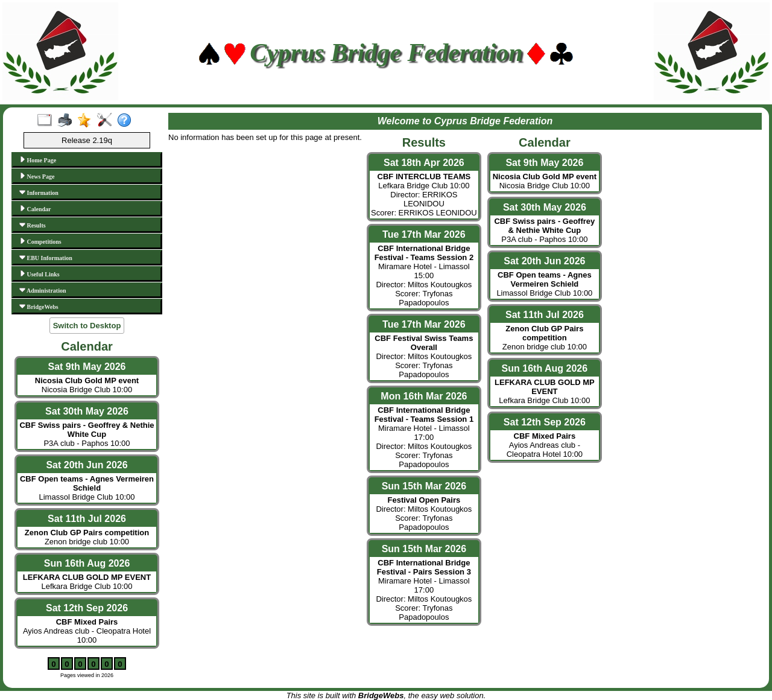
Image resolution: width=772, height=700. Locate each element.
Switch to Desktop (87, 326)
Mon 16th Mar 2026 (424, 396)
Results (33, 225)
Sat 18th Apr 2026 (424, 163)
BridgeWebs (39, 307)
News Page (37, 176)
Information (39, 192)
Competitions (40, 241)
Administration (43, 290)
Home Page (38, 160)
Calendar (35, 209)
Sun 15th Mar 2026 (424, 486)
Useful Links (40, 274)
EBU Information (46, 258)
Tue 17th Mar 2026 (424, 234)
